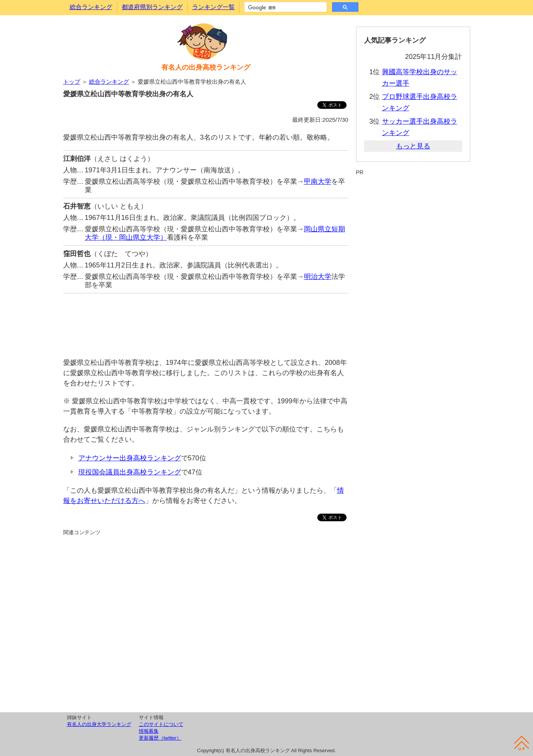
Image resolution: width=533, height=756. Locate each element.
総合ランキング (91, 7)
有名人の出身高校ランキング (206, 67)
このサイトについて (161, 724)
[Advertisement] (206, 322)
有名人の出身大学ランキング (99, 724)
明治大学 (318, 277)
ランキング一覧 (213, 7)
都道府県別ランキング (152, 7)
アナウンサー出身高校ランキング (130, 458)
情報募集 (149, 731)
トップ (72, 82)
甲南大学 (318, 181)
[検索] (285, 8)
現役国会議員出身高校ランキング (130, 472)
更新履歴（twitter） (160, 738)
